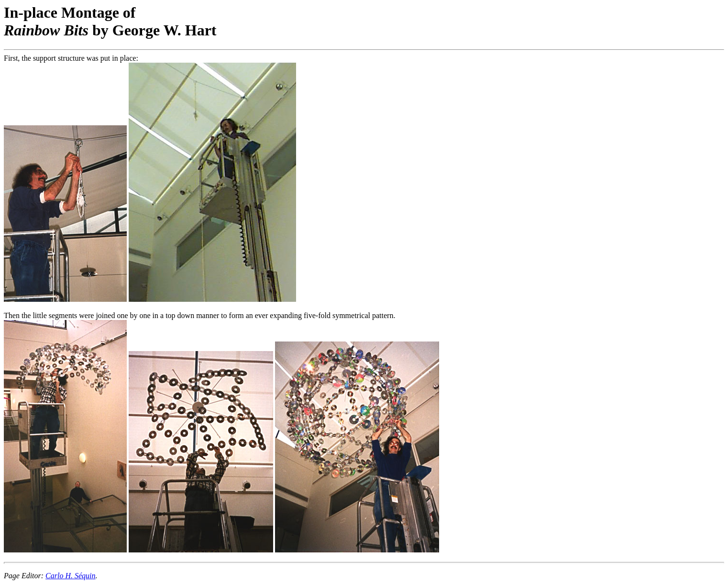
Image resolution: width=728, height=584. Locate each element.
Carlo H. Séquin (70, 576)
